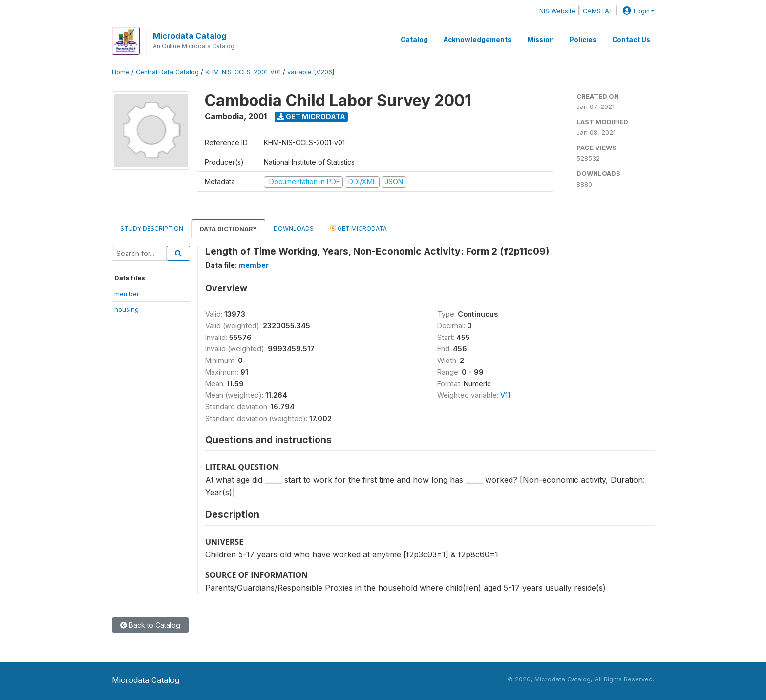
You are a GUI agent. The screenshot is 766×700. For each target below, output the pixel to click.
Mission (541, 40)
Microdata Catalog (190, 36)
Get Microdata (311, 117)
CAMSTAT (598, 11)
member (127, 294)
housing (127, 309)
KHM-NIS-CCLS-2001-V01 (243, 72)
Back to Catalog (150, 625)
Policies (583, 40)
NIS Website (557, 11)
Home (121, 72)
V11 (505, 395)
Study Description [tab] (152, 228)
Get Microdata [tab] (359, 228)
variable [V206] (311, 72)
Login (635, 11)
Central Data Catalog (167, 72)
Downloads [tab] (294, 228)
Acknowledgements (478, 40)
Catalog (414, 40)
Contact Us (631, 40)
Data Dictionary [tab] (228, 229)
